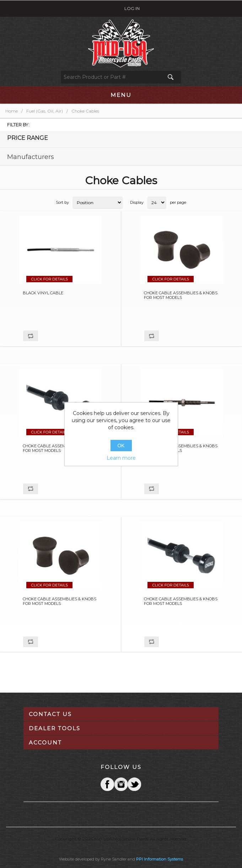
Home (12, 111)
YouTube (134, 784)
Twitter (121, 784)
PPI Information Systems (160, 859)
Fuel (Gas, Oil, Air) (45, 111)
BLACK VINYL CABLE (43, 293)
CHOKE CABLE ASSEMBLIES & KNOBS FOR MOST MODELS (181, 295)
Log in (132, 8)
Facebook (107, 784)
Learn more (121, 458)
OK (121, 446)
